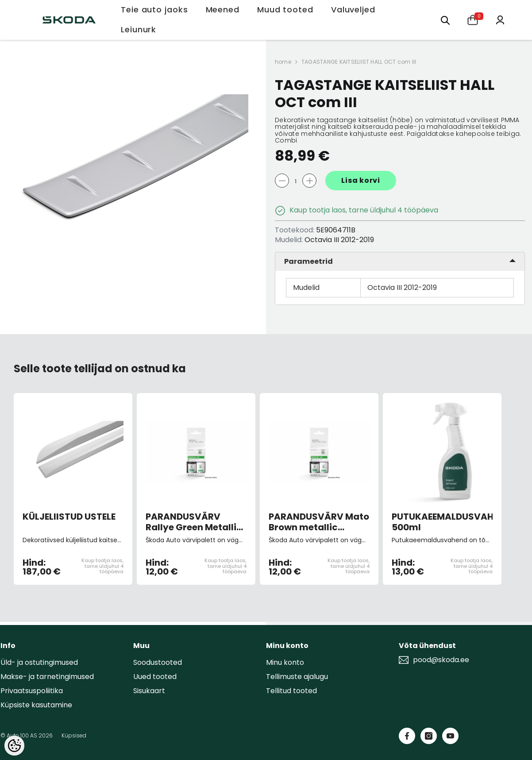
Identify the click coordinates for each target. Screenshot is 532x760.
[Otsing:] (445, 20)
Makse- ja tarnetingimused (47, 677)
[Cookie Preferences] (14, 746)
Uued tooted (155, 677)
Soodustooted (158, 662)
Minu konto (285, 662)
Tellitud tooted (291, 691)
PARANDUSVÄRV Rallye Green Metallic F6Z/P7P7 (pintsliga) (194, 522)
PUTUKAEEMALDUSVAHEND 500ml (442, 522)
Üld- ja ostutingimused (39, 662)
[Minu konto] (500, 19)
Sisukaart (149, 691)
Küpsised (74, 735)
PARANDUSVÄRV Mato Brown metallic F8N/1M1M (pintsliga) (319, 522)
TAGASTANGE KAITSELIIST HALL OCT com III (359, 62)
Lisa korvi (361, 180)
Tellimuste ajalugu (297, 677)
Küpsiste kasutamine (36, 705)
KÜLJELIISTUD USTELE (69, 517)
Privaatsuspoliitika (32, 691)
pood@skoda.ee (441, 660)
